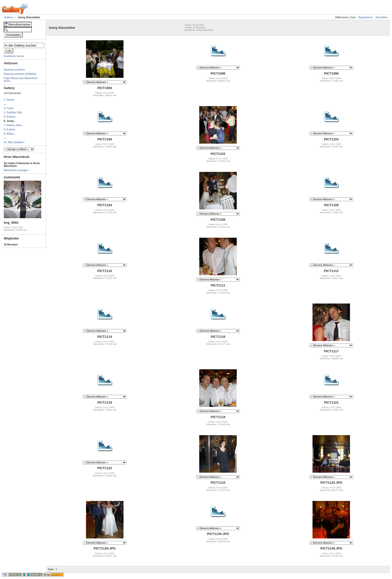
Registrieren (365, 17)
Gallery (9, 17)
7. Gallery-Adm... (14, 125)
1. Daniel (9, 100)
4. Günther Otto (13, 112)
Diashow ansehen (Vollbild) (20, 74)
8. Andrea (9, 129)
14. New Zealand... (14, 142)
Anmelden (381, 17)
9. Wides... (10, 134)
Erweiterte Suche (14, 56)
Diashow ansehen (14, 70)
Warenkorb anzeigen (16, 170)
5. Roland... (10, 117)
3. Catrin (9, 108)
